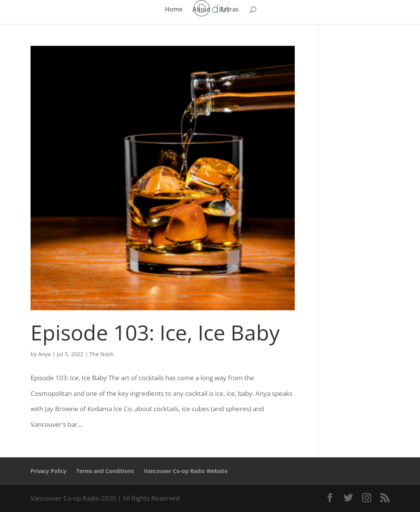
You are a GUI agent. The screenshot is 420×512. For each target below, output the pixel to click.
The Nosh (102, 354)
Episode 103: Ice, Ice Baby (155, 332)
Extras (229, 10)
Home (174, 10)
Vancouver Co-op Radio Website (186, 471)
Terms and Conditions (105, 471)
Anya (44, 354)
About (201, 10)
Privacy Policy (48, 471)
